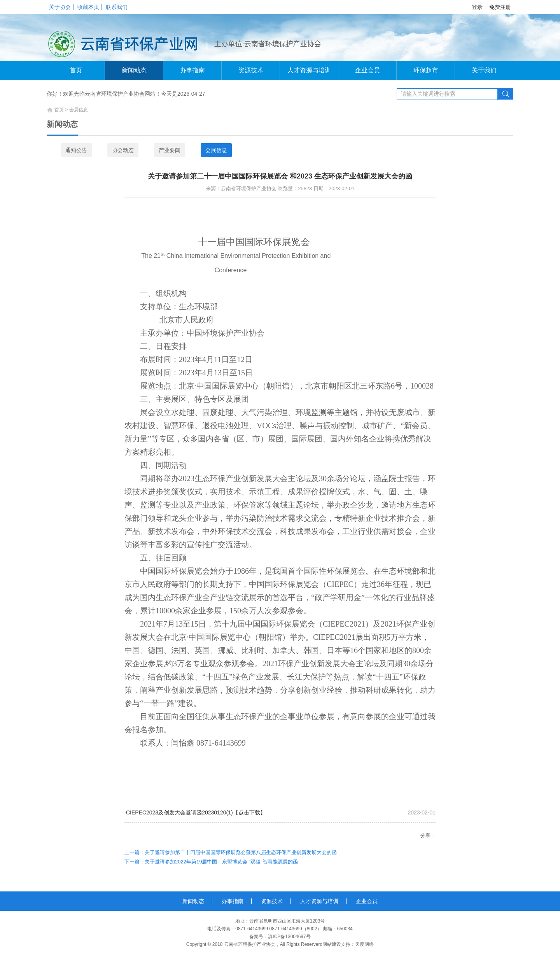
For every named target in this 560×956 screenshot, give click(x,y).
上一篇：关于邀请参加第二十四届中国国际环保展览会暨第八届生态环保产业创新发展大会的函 (231, 852)
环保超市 (426, 70)
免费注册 (500, 7)
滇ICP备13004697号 (289, 937)
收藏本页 (88, 7)
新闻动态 (134, 70)
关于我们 (484, 70)
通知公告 (76, 150)
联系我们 (117, 7)
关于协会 (60, 7)
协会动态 (123, 150)
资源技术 (251, 70)
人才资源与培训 (309, 70)
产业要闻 (170, 150)
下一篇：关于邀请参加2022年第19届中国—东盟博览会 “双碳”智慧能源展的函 (211, 862)
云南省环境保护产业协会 (250, 944)
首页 (76, 70)
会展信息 (216, 150)
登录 (477, 7)
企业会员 (367, 70)
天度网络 (364, 944)
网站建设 (332, 944)
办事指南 (192, 70)
